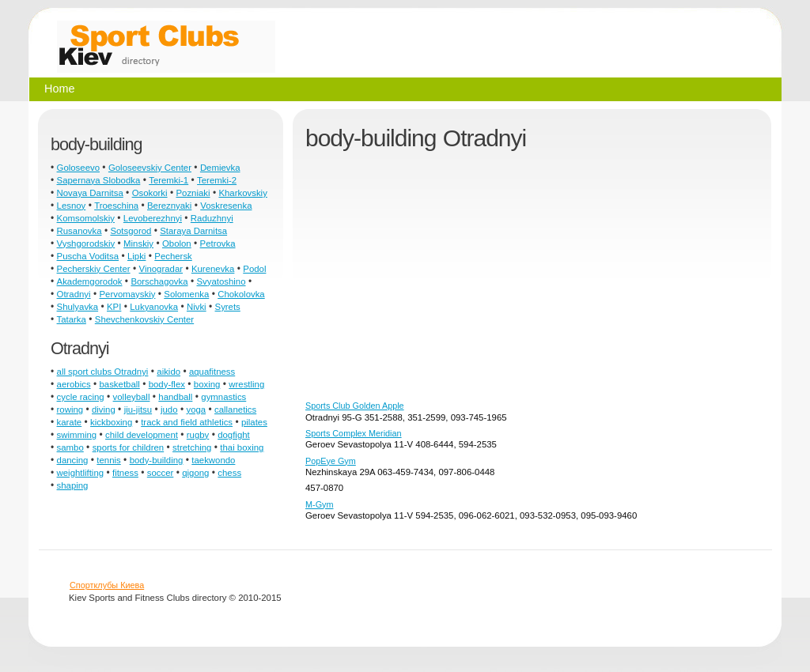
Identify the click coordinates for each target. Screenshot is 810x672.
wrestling (246, 384)
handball (175, 397)
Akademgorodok (90, 281)
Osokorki (150, 193)
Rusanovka (79, 231)
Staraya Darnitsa (193, 231)
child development (142, 435)
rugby (198, 435)
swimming (77, 435)
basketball (120, 384)
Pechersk (173, 256)
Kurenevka (213, 269)
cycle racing (81, 397)
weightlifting (81, 473)
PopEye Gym (331, 461)
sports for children (129, 447)
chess (229, 473)
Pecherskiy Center (94, 269)
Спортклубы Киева (107, 585)
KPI (114, 307)
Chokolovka (241, 294)
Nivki (197, 307)
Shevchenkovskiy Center (144, 319)
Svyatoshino (221, 281)
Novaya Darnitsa (90, 193)
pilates (254, 422)
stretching (192, 447)
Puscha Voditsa (88, 256)
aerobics (74, 384)
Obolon (177, 244)
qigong (195, 473)
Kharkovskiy (242, 193)
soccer (161, 473)
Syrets (228, 307)
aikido (168, 372)
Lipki (136, 256)
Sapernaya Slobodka (99, 180)
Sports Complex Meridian (354, 433)
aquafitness (212, 372)
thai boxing (242, 447)
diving (104, 410)
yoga (196, 410)
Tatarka (72, 319)
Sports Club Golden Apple (355, 406)
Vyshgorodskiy (86, 244)
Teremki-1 (168, 180)
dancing (73, 460)
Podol (254, 269)
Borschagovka (159, 281)
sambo (70, 447)
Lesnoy (72, 206)
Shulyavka (78, 307)
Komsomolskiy (86, 218)
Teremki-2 (217, 180)
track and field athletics (187, 422)
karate (70, 422)
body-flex (167, 384)
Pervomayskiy (128, 294)
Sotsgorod (131, 231)
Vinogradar (161, 269)
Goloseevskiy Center (150, 168)
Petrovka (218, 244)
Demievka (220, 168)
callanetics (235, 410)
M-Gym (319, 504)
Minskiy (138, 244)
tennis (108, 460)
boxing (207, 384)
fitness (125, 473)
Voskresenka (226, 206)
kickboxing (111, 422)
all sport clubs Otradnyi (103, 372)
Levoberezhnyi (153, 218)
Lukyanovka (154, 307)
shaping (73, 485)
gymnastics (223, 397)
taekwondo (213, 460)
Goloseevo (78, 168)
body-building (157, 460)
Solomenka (186, 294)
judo (169, 410)
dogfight (234, 435)
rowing (70, 410)
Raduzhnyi (212, 218)
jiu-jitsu (138, 410)
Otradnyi (74, 294)
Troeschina (116, 206)
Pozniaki (193, 193)
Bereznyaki (169, 206)
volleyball (132, 397)
